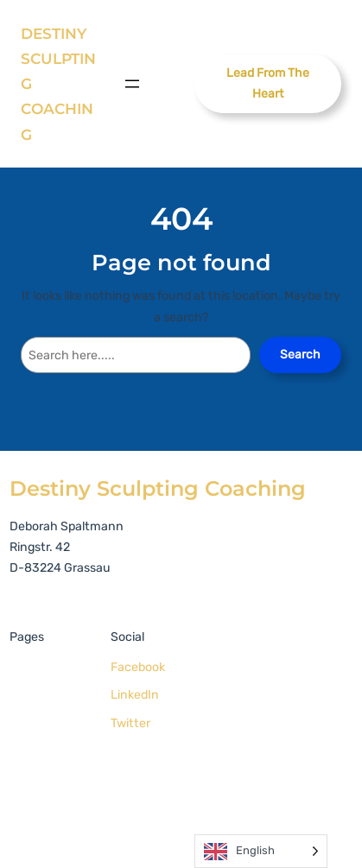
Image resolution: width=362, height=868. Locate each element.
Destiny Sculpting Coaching (158, 488)
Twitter (130, 723)
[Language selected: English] (261, 851)
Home (31, 670)
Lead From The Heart (268, 83)
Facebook (138, 667)
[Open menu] (132, 84)
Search (300, 355)
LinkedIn (135, 695)
